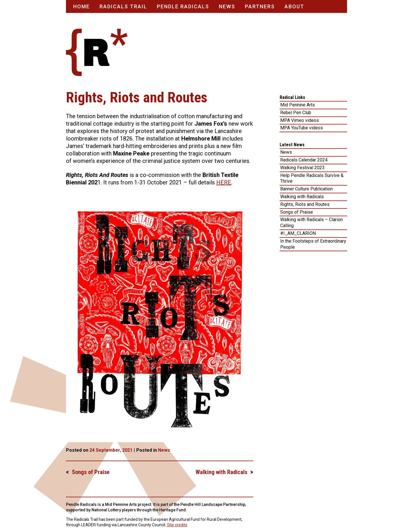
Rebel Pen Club (296, 113)
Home (81, 6)
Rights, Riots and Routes (305, 204)
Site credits (177, 525)
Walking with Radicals (221, 472)
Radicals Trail (123, 6)
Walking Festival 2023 (302, 168)
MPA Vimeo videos (300, 120)
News (227, 6)
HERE (224, 182)
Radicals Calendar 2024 (304, 160)
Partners (260, 6)
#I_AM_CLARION (298, 233)
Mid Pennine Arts (298, 105)
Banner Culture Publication (306, 189)
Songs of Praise (91, 472)
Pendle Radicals (183, 6)
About (294, 6)
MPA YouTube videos (302, 128)
